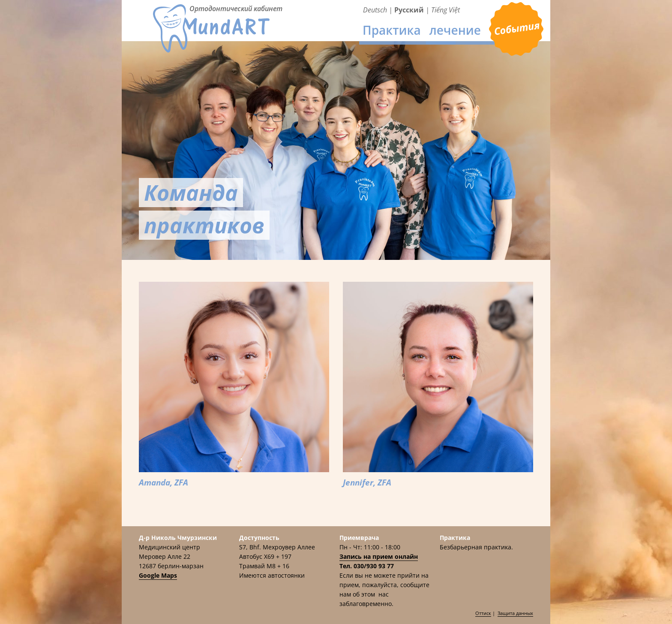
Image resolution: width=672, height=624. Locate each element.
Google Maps (158, 575)
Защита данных (515, 613)
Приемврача (516, 29)
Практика (392, 30)
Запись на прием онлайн (379, 556)
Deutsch (375, 10)
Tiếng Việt (445, 10)
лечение (455, 30)
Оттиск (483, 613)
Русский (409, 10)
